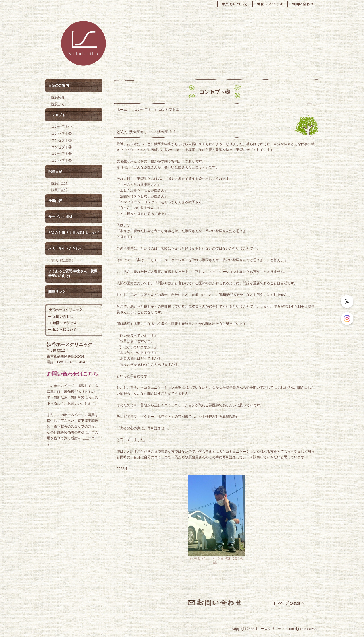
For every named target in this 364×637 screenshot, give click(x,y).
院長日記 (55, 172)
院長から (58, 104)
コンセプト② (61, 133)
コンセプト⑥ (61, 160)
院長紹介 (58, 97)
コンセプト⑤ (61, 154)
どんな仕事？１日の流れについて (74, 233)
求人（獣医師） (63, 260)
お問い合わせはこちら (73, 374)
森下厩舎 (61, 426)
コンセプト (143, 110)
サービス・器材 (60, 217)
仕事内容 (55, 201)
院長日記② (60, 190)
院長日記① (60, 183)
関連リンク (57, 292)
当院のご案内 (59, 86)
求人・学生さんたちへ (65, 249)
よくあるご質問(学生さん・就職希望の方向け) (73, 274)
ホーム (122, 110)
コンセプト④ (61, 147)
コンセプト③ (61, 140)
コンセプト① (61, 127)
